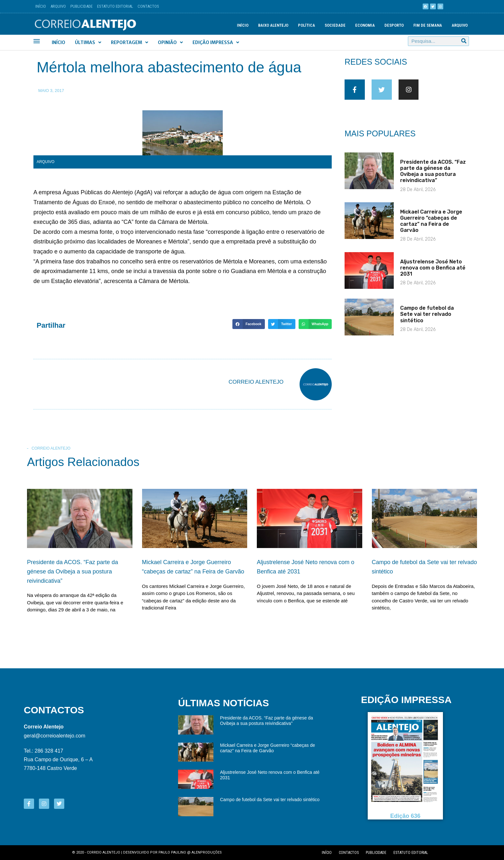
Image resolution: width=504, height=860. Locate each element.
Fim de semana (428, 25)
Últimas (88, 42)
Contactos (148, 6)
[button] (248, 324)
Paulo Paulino (172, 852)
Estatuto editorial (411, 853)
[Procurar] (464, 41)
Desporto (394, 25)
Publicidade (81, 6)
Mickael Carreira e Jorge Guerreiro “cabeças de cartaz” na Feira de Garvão (431, 226)
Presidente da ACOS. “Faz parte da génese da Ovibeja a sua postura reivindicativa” (433, 176)
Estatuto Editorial (115, 6)
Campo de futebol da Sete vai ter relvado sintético (427, 320)
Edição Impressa (216, 42)
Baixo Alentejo (273, 25)
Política (306, 25)
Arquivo (58, 6)
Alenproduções (207, 852)
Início (41, 6)
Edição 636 (405, 816)
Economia (365, 25)
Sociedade (335, 25)
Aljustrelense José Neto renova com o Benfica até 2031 (433, 273)
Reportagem (130, 42)
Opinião (170, 42)
